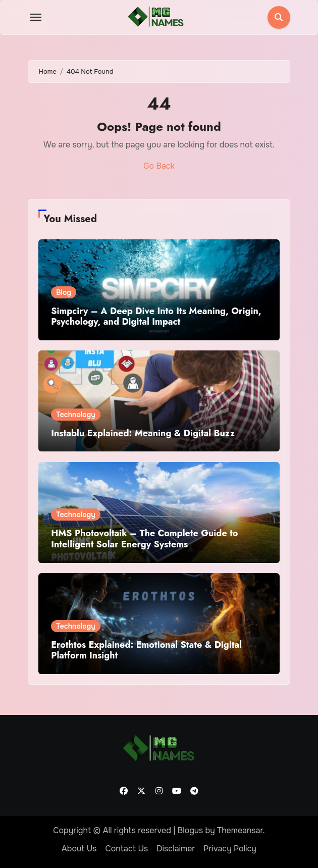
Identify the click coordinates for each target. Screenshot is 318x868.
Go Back (159, 166)
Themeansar (240, 830)
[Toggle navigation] (36, 17)
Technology (76, 415)
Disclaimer (176, 849)
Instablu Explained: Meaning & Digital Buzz (143, 433)
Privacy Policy (230, 849)
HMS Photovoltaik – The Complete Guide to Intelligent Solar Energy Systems (144, 539)
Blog (64, 292)
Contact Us (126, 849)
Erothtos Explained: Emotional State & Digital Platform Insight (146, 650)
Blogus (191, 830)
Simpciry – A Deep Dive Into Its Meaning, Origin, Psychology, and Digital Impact (156, 317)
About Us (79, 849)
